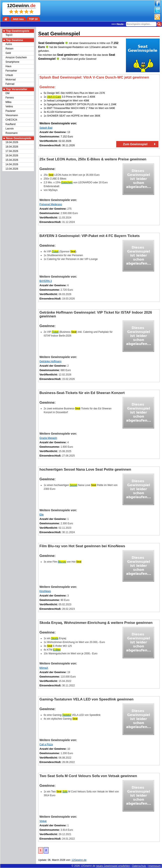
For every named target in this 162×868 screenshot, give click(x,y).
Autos (9, 44)
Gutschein (67, 182)
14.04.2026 (12, 164)
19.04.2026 (12, 142)
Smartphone (12, 62)
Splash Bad (46, 128)
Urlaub (9, 75)
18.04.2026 (12, 147)
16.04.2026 (12, 156)
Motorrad (11, 80)
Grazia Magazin (48, 438)
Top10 (9, 35)
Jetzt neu (18, 19)
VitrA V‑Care (54, 97)
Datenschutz (139, 866)
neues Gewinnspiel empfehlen (113, 866)
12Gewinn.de (88, 866)
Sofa (65, 792)
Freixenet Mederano (51, 204)
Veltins (9, 107)
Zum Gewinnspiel (135, 144)
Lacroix (10, 129)
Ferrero (10, 98)
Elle (42, 515)
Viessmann (12, 115)
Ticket (55, 252)
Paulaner (11, 111)
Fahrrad (10, 84)
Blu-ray (62, 562)
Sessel (73, 485)
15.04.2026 (12, 160)
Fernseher (11, 71)
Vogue (43, 821)
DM (7, 93)
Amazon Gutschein (16, 57)
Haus (8, 66)
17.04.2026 (12, 151)
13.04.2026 (12, 169)
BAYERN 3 (46, 281)
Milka (8, 102)
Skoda (55, 638)
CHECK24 (11, 120)
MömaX (44, 668)
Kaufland (10, 124)
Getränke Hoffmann (51, 361)
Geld (8, 53)
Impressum (155, 866)
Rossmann (11, 133)
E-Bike (57, 650)
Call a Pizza (46, 744)
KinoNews (45, 591)
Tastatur (67, 715)
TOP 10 (33, 19)
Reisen (9, 49)
